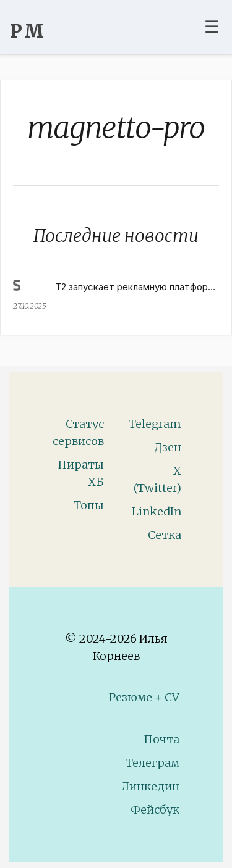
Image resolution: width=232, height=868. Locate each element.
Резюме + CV (144, 697)
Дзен (168, 447)
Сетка (165, 535)
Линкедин (150, 786)
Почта (161, 739)
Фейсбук (155, 810)
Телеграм (153, 763)
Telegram (155, 424)
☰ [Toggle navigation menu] (212, 27)
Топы (89, 505)
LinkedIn (157, 511)
